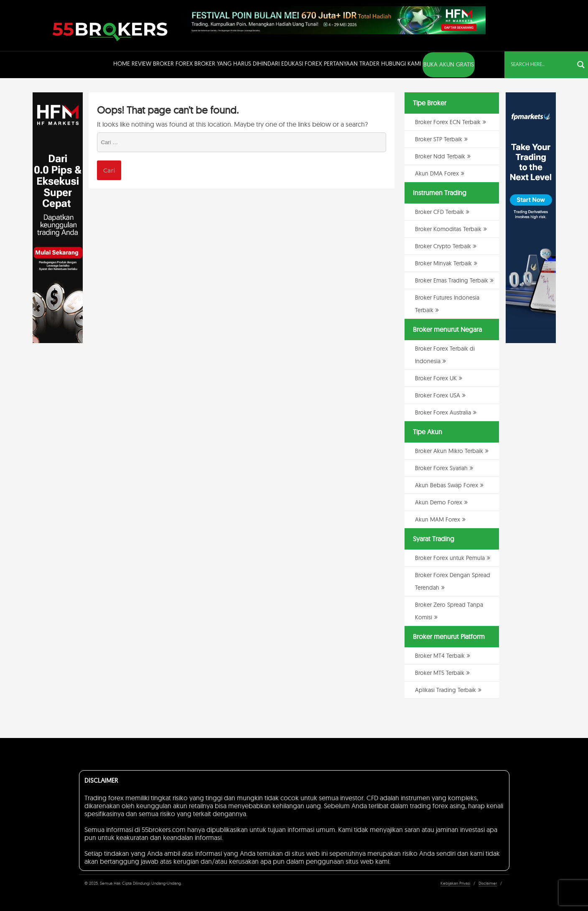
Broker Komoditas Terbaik (448, 229)
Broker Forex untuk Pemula (450, 558)
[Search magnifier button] (581, 65)
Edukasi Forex (302, 64)
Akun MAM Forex (438, 519)
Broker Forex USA (438, 395)
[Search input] (541, 64)
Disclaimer (488, 883)
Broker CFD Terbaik (439, 212)
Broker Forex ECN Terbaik (448, 122)
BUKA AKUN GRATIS (449, 64)
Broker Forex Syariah (441, 468)
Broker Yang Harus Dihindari (237, 64)
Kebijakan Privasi (455, 883)
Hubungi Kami (401, 64)
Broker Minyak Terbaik (443, 263)
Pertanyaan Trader (352, 64)
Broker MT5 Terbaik (440, 673)
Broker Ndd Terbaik (440, 156)
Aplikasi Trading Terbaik (445, 690)
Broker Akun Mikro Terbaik (449, 451)
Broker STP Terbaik (439, 139)
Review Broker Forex (162, 64)
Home (122, 64)
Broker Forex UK (436, 378)
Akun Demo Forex (439, 502)
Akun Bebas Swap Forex (447, 485)
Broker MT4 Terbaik (440, 656)
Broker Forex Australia (443, 412)
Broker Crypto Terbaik (443, 246)
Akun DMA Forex (437, 173)
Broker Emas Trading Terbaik (452, 280)
